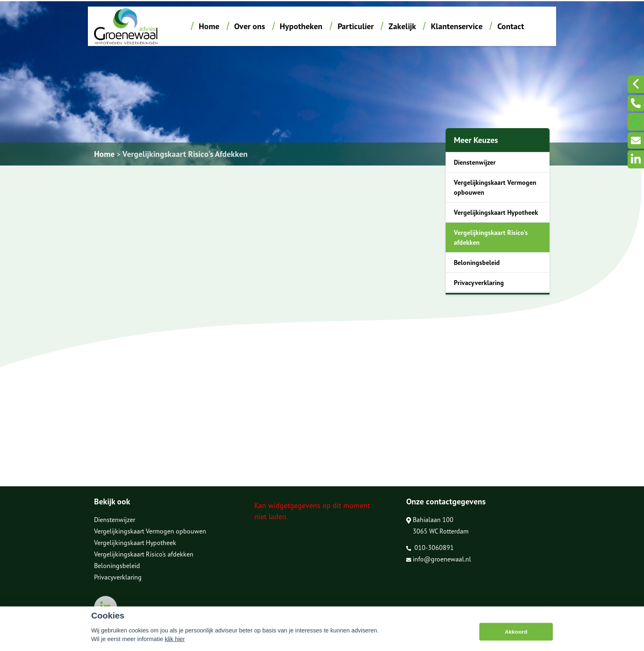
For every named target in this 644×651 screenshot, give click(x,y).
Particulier (356, 26)
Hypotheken (301, 26)
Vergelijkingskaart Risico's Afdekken (185, 154)
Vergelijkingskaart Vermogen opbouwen (495, 187)
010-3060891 (430, 547)
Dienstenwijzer (475, 162)
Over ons (250, 26)
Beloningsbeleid (477, 262)
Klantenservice (457, 26)
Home (209, 26)
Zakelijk (402, 26)
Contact (511, 26)
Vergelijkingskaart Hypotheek (496, 212)
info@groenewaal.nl (439, 559)
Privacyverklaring (479, 283)
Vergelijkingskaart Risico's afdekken (491, 237)
